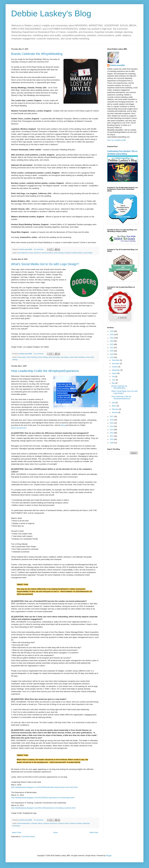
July (114, 377)
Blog (63, 425)
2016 (112, 420)
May (114, 383)
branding (67, 253)
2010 (112, 439)
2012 (112, 433)
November (116, 364)
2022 (112, 344)
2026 (112, 331)
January (115, 412)
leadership (86, 823)
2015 (112, 423)
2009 (112, 443)
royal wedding (88, 253)
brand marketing (32, 357)
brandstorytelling (77, 253)
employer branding (76, 823)
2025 (112, 335)
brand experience (35, 253)
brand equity (22, 357)
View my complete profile (116, 140)
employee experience (50, 823)
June (114, 380)
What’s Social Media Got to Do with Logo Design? (45, 264)
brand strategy (59, 253)
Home (55, 833)
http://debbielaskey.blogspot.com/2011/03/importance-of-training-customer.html (44, 808)
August (115, 373)
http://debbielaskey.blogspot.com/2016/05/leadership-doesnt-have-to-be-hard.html (44, 787)
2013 (112, 430)
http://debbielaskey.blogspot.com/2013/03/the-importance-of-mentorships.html (43, 798)
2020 (112, 351)
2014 (112, 426)
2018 (112, 357)
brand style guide (54, 357)
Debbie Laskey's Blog (51, 13)
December (116, 360)
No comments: (39, 249)
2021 (112, 348)
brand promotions (47, 253)
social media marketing (77, 357)
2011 (112, 436)
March (114, 406)
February (115, 409)
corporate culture (36, 823)
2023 (112, 341)
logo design (65, 357)
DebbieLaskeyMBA (118, 65)
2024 (112, 338)
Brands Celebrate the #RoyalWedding (37, 54)
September (116, 370)
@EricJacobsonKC (19, 428)
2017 (112, 416)
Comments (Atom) (28, 837)
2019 (112, 354)
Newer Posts (17, 833)
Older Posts (94, 833)
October (115, 367)
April (114, 403)
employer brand (63, 823)
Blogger (109, 856)
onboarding (16, 826)
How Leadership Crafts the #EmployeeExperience (45, 371)
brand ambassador (24, 823)
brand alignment (23, 253)
